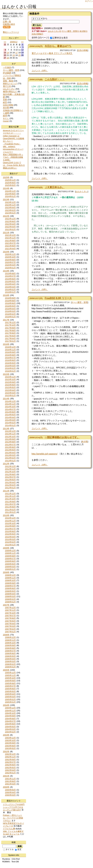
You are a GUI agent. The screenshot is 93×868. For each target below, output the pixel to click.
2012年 (6, 464)
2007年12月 (10, 608)
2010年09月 (10, 526)
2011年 (6, 491)
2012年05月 (10, 480)
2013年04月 (10, 453)
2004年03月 (10, 729)
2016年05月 (10, 363)
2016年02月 (10, 368)
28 (8, 58)
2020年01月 (10, 268)
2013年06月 (10, 447)
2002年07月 (10, 762)
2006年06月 (10, 653)
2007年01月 (10, 632)
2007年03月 (10, 626)
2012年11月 (10, 469)
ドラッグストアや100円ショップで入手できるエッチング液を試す (14, 807)
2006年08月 (10, 648)
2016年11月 (10, 350)
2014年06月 (10, 412)
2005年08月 (10, 683)
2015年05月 (10, 387)
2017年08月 (10, 330)
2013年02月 (10, 458)
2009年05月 (10, 564)
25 (19, 55)
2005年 (6, 670)
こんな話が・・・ (55, 79)
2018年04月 (10, 309)
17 (17, 53)
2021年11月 (10, 238)
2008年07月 (10, 586)
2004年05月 (10, 727)
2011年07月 (10, 504)
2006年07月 (10, 651)
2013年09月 (10, 439)
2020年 (6, 252)
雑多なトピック (10, 83)
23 (14, 55)
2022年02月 (10, 229)
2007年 (6, 605)
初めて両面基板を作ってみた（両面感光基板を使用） (13, 157)
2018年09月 (10, 298)
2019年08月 (10, 273)
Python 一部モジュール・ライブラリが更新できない (13, 818)
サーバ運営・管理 (80, 302)
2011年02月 (10, 510)
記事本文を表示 (59, 38)
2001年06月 (10, 781)
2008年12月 (10, 575)
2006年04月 (10, 659)
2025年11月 (10, 180)
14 (8, 53)
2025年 (6, 177)
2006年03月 (10, 661)
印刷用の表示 (9, 24)
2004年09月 (10, 716)
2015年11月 (10, 377)
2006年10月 (10, 643)
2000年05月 (10, 790)
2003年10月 (10, 740)
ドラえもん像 (9, 829)
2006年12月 (10, 637)
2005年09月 (10, 681)
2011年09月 (10, 502)
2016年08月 (10, 355)
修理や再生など (10, 92)
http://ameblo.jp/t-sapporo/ (45, 454)
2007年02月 (10, 629)
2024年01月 (10, 196)
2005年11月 (10, 675)
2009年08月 (10, 556)
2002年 (6, 751)
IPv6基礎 (7, 73)
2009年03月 (10, 567)
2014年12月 (10, 401)
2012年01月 (10, 488)
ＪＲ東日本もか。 (55, 187)
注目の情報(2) (37, 34)
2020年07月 (10, 262)
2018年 (6, 295)
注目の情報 (83, 50)
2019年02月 (10, 290)
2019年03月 (10, 287)
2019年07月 (10, 276)
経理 (5, 116)
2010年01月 (10, 545)
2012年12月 (10, 466)
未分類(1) (83, 31)
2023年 (6, 199)
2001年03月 (10, 784)
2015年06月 (10, 385)
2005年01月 (10, 702)
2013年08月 (10, 442)
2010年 (6, 515)
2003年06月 (10, 746)
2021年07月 (10, 243)
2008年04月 (10, 594)
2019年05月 (10, 281)
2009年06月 (10, 561)
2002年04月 (10, 770)
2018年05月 (10, 306)
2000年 (6, 787)
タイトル (8, 849)
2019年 (6, 271)
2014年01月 (10, 425)
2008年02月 (10, 599)
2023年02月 (10, 210)
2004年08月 (10, 719)
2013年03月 (10, 455)
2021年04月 (10, 249)
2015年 (6, 374)
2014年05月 (10, 415)
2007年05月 (10, 621)
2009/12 (14, 42)
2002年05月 (10, 768)
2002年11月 (10, 757)
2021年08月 (10, 241)
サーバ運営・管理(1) (70, 31)
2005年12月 (10, 673)
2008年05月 (10, 591)
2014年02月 (10, 423)
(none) (6, 121)
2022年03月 (10, 227)
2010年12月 (10, 518)
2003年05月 (10, 748)
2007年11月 (10, 610)
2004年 (6, 705)
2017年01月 (10, 341)
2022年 (6, 216)
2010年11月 (10, 521)
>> (22, 42)
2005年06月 (10, 689)
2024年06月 (10, 194)
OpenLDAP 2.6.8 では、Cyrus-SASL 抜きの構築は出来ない (14, 165)
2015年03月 (10, 393)
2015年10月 (10, 379)
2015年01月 (10, 395)
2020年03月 (10, 265)
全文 (18, 849)
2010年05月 (10, 534)
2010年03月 (10, 539)
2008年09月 (10, 583)
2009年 (6, 548)
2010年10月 (10, 523)
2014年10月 (10, 407)
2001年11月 (10, 779)
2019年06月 (10, 279)
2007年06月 (10, 618)
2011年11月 (10, 496)
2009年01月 (10, 569)
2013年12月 (10, 431)
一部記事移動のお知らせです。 (62, 437)
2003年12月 (10, 738)
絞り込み (37, 25)
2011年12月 (10, 494)
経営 (5, 102)
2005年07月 (10, 686)
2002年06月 (10, 765)
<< (5, 42)
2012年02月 (10, 485)
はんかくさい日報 (19, 7)
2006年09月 (10, 645)
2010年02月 (10, 542)
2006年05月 (10, 656)
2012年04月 (10, 482)
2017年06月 (10, 333)
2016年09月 (10, 352)
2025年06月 (10, 183)
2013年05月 (10, 450)
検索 (20, 846)
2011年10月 (10, 499)
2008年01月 (10, 602)
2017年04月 (10, 338)
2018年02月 (10, 314)
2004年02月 (10, 732)
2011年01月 (10, 512)
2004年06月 (10, 724)
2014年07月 (10, 409)
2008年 (6, 572)
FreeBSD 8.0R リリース (58, 298)
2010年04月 (10, 537)
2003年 (6, 735)
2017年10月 (10, 325)
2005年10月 (10, 678)
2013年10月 (10, 437)
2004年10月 (10, 713)
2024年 (6, 188)
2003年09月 (10, 743)
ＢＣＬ (6, 118)
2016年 (6, 344)
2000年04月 (10, 792)
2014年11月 (10, 404)
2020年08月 (10, 260)
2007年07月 (10, 616)
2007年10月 (10, 613)
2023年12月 (10, 202)
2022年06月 (10, 221)
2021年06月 (10, 246)
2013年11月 (10, 434)
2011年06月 (10, 507)
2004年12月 (10, 708)
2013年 (6, 429)
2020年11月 (10, 254)
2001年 (6, 776)
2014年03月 (10, 420)
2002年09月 (10, 759)
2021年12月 (10, 235)
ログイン (89, 1)
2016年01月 (10, 371)
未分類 (85, 441)
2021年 (6, 233)
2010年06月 (10, 531)
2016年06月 (10, 360)
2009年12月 (10, 551)
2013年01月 (10, 461)
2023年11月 (10, 205)
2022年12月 (10, 219)
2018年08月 (10, 301)
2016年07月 (10, 358)
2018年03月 (10, 311)
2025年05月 (10, 185)
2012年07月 (10, 477)
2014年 (6, 399)
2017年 (6, 320)
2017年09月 (10, 328)
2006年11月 (10, 640)
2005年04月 (10, 694)
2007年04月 (10, 624)
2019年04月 (10, 284)
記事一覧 (7, 22)
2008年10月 (10, 580)
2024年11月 (10, 191)
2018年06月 (10, 303)
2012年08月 (10, 474)
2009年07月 (10, 559)
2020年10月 (10, 257)
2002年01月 (10, 773)
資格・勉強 (8, 81)
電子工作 (7, 86)
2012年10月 (10, 472)
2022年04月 (10, 224)
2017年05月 (10, 336)
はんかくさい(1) (55, 31)
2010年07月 (10, 529)
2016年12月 (10, 347)
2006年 (6, 635)
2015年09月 (10, 382)
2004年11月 (10, 711)
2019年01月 (10, 292)
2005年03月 (10, 697)
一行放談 (7, 67)
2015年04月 (10, 390)
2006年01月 (10, 667)
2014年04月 (10, 417)
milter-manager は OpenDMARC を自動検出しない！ (14, 139)
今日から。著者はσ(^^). (58, 46)
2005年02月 (10, 699)
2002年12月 (10, 754)
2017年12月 (10, 322)
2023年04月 (10, 208)
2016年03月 (10, 366)
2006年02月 (10, 664)
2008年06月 (10, 588)
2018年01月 (10, 317)
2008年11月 (10, 578)
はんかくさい (82, 191)
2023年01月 (10, 213)
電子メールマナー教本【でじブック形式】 (52, 53)
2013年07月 (10, 445)
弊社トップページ (11, 32)
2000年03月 (10, 795)
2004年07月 (10, 721)
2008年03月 (10, 596)
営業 (5, 100)
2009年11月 (10, 553)
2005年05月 (10, 691)
